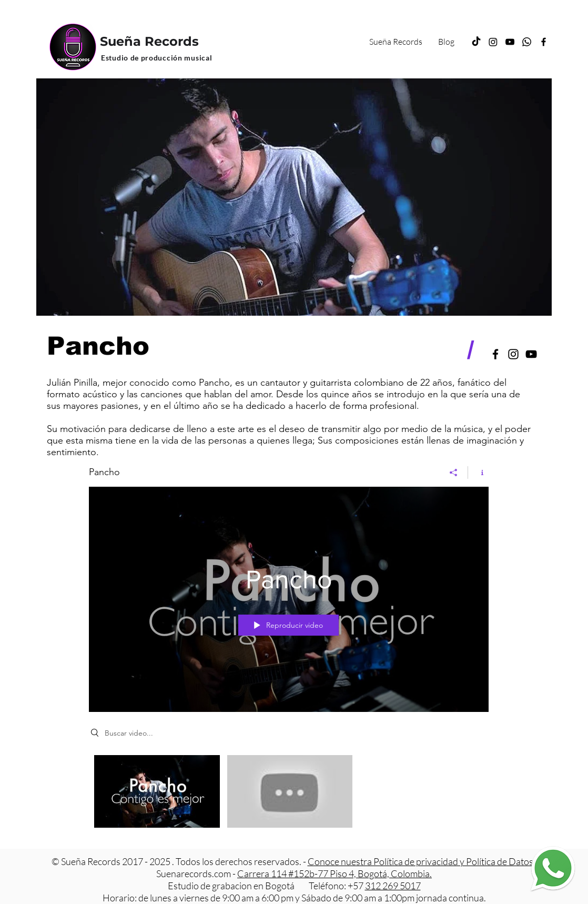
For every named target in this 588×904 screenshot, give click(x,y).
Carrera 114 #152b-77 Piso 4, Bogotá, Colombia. (334, 873)
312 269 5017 (393, 886)
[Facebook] (544, 42)
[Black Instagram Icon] (513, 354)
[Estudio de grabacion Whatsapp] (552, 868)
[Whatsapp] (527, 42)
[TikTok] (476, 42)
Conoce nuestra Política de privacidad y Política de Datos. (422, 861)
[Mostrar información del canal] (478, 472)
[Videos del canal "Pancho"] (289, 794)
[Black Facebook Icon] (495, 354)
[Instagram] (493, 42)
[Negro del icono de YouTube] (531, 354)
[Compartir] (454, 472)
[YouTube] (510, 42)
